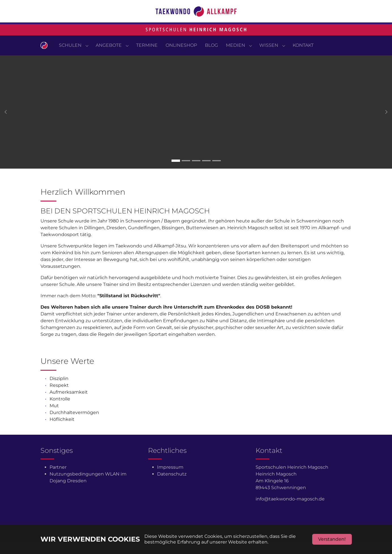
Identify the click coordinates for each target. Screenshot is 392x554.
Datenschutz (172, 485)
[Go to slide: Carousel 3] (196, 172)
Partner (58, 478)
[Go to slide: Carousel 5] (217, 172)
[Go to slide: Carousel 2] (186, 172)
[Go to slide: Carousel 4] (206, 172)
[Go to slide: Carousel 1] (176, 172)
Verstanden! (332, 539)
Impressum (170, 478)
